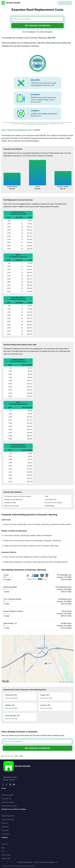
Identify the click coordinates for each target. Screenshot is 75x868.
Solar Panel (5, 834)
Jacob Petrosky (8, 756)
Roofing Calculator (7, 795)
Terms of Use (6, 858)
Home (4, 130)
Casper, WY (45, 695)
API (3, 851)
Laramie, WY (45, 705)
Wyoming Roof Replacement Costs (20, 130)
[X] (3, 785)
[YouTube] (14, 785)
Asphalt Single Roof (8, 816)
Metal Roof (5, 827)
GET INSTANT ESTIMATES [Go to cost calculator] (38, 26)
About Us (4, 844)
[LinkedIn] (10, 785)
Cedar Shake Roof (7, 820)
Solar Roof (5, 830)
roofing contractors (49, 114)
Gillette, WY (10, 705)
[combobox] (38, 19)
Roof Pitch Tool (6, 799)
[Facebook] (7, 785)
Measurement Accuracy (9, 806)
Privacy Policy (6, 855)
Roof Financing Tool (8, 802)
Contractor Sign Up (65, 3)
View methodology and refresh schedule (36, 124)
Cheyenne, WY (11, 695)
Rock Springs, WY (12, 716)
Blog (3, 848)
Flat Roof (4, 823)
